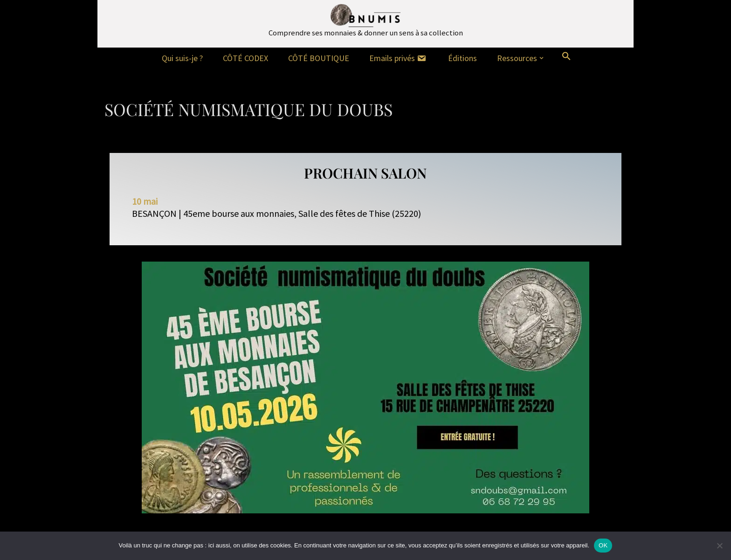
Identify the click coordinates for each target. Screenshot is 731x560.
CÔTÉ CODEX (245, 58)
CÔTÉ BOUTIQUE (319, 58)
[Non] (719, 546)
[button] (541, 58)
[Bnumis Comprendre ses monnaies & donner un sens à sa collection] (366, 21)
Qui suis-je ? (182, 58)
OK (603, 545)
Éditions (462, 58)
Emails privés (399, 58)
